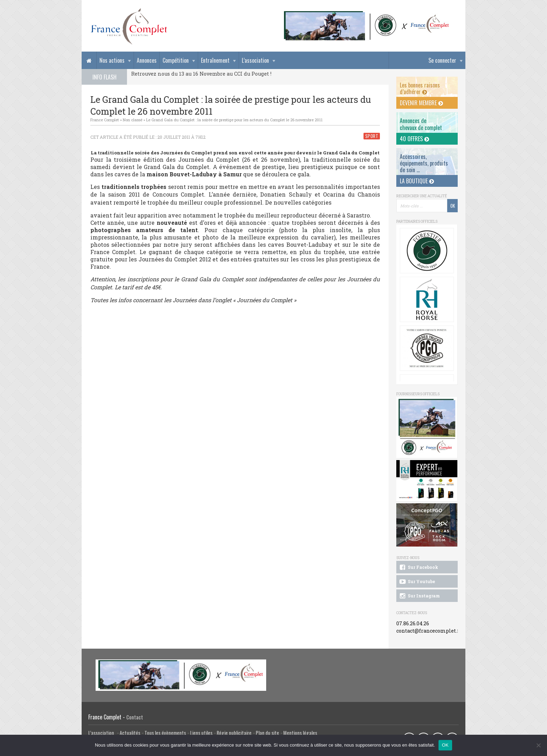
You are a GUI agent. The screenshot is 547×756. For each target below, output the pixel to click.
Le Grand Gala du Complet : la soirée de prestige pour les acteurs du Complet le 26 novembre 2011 (234, 120)
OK (445, 745)
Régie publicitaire (234, 733)
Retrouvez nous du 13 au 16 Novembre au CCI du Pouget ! (201, 74)
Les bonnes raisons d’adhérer (420, 88)
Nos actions (112, 60)
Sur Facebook (418, 567)
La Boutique (417, 181)
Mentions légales (300, 733)
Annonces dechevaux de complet (421, 124)
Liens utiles (201, 733)
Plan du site (267, 733)
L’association (255, 60)
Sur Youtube (417, 582)
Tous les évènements (165, 733)
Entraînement (215, 60)
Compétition (176, 60)
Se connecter (442, 60)
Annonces (147, 60)
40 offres (414, 139)
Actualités (130, 733)
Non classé (133, 120)
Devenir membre (421, 103)
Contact (135, 717)
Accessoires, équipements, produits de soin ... (424, 163)
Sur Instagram (419, 596)
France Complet (105, 120)
